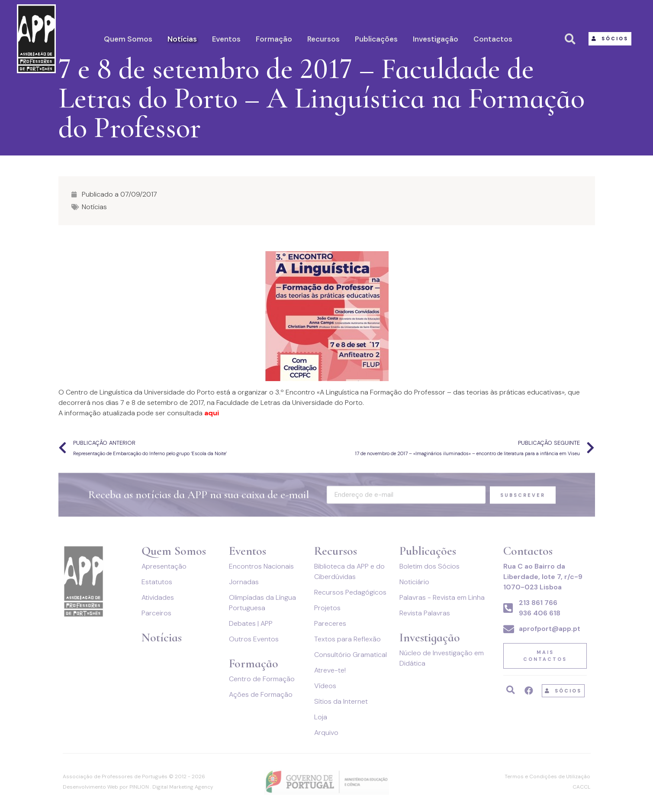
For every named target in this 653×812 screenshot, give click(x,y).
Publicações (376, 39)
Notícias (182, 39)
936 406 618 (540, 613)
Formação (274, 39)
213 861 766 (538, 603)
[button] (610, 39)
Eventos (226, 39)
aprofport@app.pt (550, 629)
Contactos (493, 39)
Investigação (436, 39)
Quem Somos (128, 39)
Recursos (323, 39)
